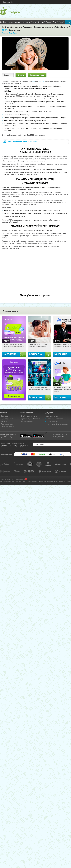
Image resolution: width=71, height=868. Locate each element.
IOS (34, 81)
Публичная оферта (53, 421)
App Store (26, 436)
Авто (35, 22)
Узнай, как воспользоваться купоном (22, 142)
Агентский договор (53, 416)
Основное (8, 75)
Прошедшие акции (27, 421)
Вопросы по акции (37, 75)
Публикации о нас (7, 419)
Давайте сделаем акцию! (29, 416)
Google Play (38, 436)
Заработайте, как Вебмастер (30, 419)
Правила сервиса (7, 424)
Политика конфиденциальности (57, 424)
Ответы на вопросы (8, 427)
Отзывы (21, 75)
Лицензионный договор (55, 419)
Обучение (42, 22)
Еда (5, 22)
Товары (49, 22)
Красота (10, 22)
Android (42, 81)
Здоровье (18, 22)
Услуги (62, 22)
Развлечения (27, 22)
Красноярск (6, 2)
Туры (56, 22)
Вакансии (4, 421)
